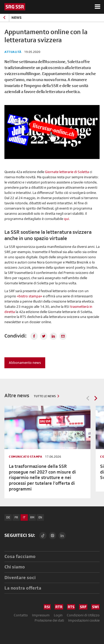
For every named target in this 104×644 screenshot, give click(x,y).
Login (58, 615)
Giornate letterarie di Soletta (67, 172)
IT (24, 517)
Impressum (41, 615)
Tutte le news (45, 396)
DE (8, 517)
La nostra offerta (23, 588)
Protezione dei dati (49, 620)
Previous (88, 398)
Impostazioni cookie (84, 620)
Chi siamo (15, 567)
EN (40, 517)
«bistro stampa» (30, 296)
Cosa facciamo (20, 556)
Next (96, 398)
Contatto (21, 615)
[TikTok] (43, 536)
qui (66, 219)
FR (16, 517)
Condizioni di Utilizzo (83, 615)
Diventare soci (20, 577)
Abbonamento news (25, 363)
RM (32, 517)
